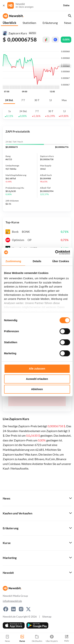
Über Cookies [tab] (61, 261)
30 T (37, 100)
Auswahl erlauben (37, 379)
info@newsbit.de (12, 601)
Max (64, 100)
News (68, 23)
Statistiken (29, 23)
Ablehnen (37, 389)
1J (50, 100)
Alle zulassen (37, 369)
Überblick (9, 23)
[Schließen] (4, 5)
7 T (23, 100)
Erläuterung (50, 23)
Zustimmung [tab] (13, 261)
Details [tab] (37, 261)
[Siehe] (68, 5)
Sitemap (47, 617)
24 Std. (9, 100)
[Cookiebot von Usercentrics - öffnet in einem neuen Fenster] (54, 252)
